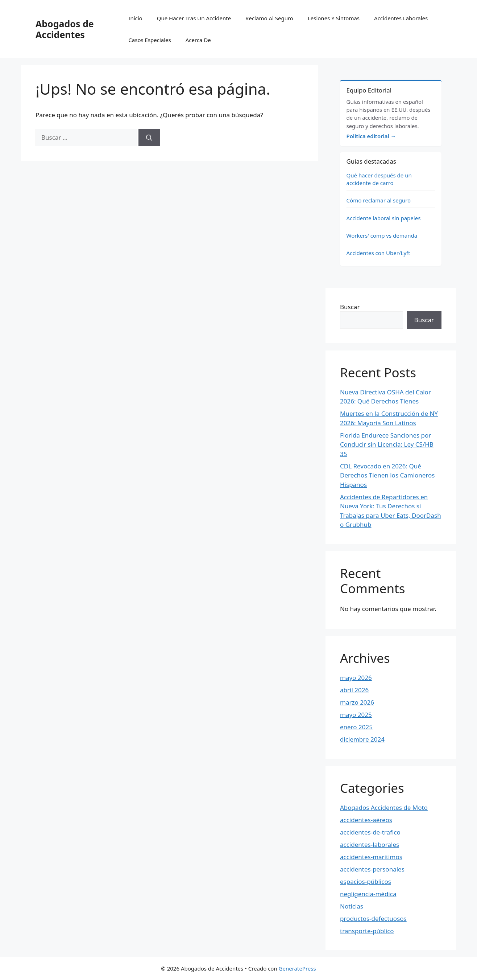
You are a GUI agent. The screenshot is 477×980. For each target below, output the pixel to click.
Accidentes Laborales (401, 18)
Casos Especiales (150, 40)
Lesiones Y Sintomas (334, 18)
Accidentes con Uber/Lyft (378, 253)
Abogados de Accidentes (65, 29)
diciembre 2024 (362, 739)
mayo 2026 (356, 678)
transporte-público (367, 931)
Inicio (135, 18)
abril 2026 (354, 690)
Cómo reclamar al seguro (379, 200)
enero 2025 (356, 727)
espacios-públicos (366, 881)
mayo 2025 (356, 715)
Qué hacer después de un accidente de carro (379, 179)
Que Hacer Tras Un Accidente (194, 18)
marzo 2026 (357, 702)
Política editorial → (371, 136)
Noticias (352, 906)
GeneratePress (297, 968)
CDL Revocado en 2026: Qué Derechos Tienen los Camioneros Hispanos (387, 475)
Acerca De (198, 40)
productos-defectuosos (373, 919)
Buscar (350, 307)
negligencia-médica (368, 894)
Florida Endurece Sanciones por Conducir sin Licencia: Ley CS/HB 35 (387, 444)
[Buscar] (149, 138)
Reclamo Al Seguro (269, 18)
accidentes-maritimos (371, 857)
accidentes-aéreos (366, 820)
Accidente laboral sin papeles (384, 218)
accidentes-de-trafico (370, 832)
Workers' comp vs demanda (382, 235)
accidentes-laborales (370, 844)
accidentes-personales (372, 869)
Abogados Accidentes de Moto (384, 807)
